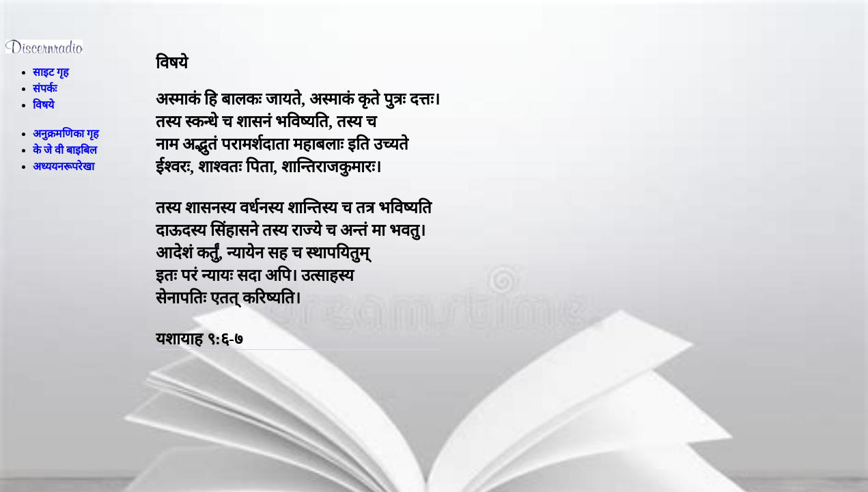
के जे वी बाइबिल (65, 150)
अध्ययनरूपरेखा (64, 166)
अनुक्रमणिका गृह (66, 134)
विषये (43, 105)
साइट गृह (51, 72)
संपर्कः (45, 88)
